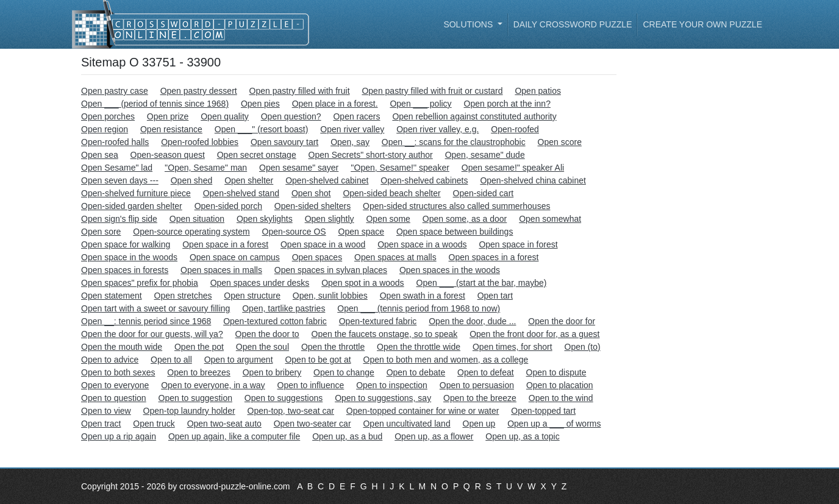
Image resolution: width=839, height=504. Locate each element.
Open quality (225, 116)
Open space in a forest (225, 244)
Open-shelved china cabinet (533, 180)
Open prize (168, 116)
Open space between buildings (455, 232)
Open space (362, 232)
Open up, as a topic (522, 436)
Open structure (252, 296)
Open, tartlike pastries (284, 308)
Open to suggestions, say (383, 398)
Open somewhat (550, 219)
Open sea (100, 155)
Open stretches (183, 296)
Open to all (171, 360)
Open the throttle (333, 347)
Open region (105, 129)
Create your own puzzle (702, 24)
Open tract (101, 424)
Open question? (291, 116)
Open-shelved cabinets (424, 180)
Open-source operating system (191, 232)
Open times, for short (512, 347)
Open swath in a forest (423, 296)
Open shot (311, 193)
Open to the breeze (480, 398)
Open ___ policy (420, 104)
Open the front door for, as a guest (534, 334)
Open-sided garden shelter (132, 206)
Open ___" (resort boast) (262, 129)
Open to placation (560, 385)
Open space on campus (235, 257)
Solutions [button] (469, 24)
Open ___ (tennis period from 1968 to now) (419, 308)
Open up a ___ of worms (554, 424)
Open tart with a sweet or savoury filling (155, 308)
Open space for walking (126, 244)
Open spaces (317, 257)
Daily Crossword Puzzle (573, 24)
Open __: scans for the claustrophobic (454, 142)
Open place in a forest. (335, 104)
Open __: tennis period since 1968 (146, 321)
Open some (388, 219)
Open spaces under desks (260, 283)
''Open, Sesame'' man (206, 168)
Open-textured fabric (378, 321)
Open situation (197, 219)
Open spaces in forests (125, 270)
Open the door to (267, 334)
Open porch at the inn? (507, 104)
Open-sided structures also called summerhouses (456, 206)
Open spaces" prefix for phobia (140, 283)
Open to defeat (486, 372)
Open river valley (352, 129)
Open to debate (416, 372)
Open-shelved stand (241, 193)
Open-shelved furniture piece (136, 193)
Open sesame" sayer (299, 168)
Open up (479, 424)
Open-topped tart (543, 411)
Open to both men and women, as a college (446, 360)
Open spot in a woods (362, 283)
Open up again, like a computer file (234, 436)
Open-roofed (515, 129)
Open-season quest (168, 155)
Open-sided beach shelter (391, 193)
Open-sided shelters (312, 206)
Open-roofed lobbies (200, 142)
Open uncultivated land (406, 424)
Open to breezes (199, 372)
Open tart (495, 296)
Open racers (356, 116)
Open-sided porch (228, 206)
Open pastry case (115, 91)
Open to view (106, 411)
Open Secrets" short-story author (371, 155)
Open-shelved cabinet (327, 180)
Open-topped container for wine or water (423, 411)
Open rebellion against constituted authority (474, 116)
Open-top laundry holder (189, 411)
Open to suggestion (195, 398)
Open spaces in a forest (494, 257)
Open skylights (265, 219)
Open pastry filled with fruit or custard (432, 91)
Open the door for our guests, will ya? (152, 334)
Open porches (108, 116)
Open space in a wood (323, 244)
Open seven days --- (120, 180)
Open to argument (239, 360)
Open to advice (110, 360)
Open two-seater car (312, 424)
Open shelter (249, 180)
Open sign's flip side (119, 219)
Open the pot (199, 347)
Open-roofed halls (115, 142)
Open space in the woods (129, 257)
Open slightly (330, 219)
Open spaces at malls (395, 257)
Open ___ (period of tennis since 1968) (155, 104)
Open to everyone (115, 385)
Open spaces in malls (221, 270)
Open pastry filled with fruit (300, 91)
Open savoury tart (284, 142)
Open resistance (171, 129)
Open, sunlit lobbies (330, 296)
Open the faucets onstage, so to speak (385, 334)
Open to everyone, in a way (213, 385)
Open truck (154, 424)
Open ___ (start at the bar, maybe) (482, 283)
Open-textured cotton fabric (275, 321)
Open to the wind (561, 398)
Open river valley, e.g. (437, 129)
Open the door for (562, 321)
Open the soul (262, 347)
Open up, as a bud (347, 436)
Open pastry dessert (199, 91)
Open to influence (311, 385)
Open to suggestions (284, 398)
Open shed (192, 180)
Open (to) (583, 347)
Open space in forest (518, 244)
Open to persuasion (477, 385)
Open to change (344, 372)
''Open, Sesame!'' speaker (400, 168)
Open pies (260, 104)
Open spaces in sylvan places (331, 270)
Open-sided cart (484, 193)
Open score (560, 142)
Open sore (101, 232)
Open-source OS (294, 232)
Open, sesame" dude (485, 155)
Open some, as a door (465, 219)
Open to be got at (318, 360)
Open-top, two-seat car (291, 411)
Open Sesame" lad (117, 168)
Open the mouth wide (122, 347)
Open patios (538, 91)
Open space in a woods (422, 244)
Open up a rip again (119, 436)
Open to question (114, 398)
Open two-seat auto (224, 424)
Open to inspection (392, 385)
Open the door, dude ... (472, 321)
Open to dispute (556, 372)
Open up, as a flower (434, 436)
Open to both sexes (118, 372)
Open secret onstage (257, 155)
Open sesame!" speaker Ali (513, 168)
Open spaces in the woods (450, 270)
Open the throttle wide (419, 347)
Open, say (350, 142)
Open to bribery (272, 372)
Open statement (112, 296)
